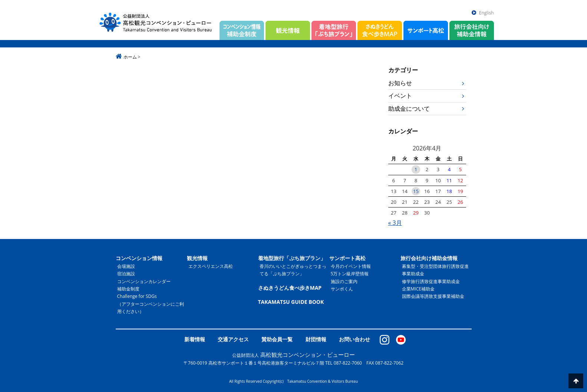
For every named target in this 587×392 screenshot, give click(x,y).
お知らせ (400, 83)
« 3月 (395, 223)
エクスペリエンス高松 (211, 266)
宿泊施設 (126, 274)
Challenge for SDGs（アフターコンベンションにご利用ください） (151, 304)
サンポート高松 (347, 258)
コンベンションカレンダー (144, 281)
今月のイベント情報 (351, 266)
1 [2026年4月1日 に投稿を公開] (416, 169)
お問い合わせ (354, 339)
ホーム (130, 57)
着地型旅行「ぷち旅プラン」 (292, 258)
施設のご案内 (344, 281)
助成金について (409, 109)
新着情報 (195, 339)
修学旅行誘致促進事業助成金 (431, 281)
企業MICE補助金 (418, 289)
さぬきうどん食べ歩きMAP (290, 288)
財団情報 (316, 339)
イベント (400, 96)
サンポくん (342, 289)
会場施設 (126, 266)
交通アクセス (233, 339)
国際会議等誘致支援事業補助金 (433, 296)
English (487, 13)
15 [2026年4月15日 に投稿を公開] (416, 191)
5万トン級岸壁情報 (350, 274)
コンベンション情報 (139, 258)
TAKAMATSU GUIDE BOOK (291, 302)
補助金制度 (128, 289)
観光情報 (197, 258)
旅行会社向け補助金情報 (429, 258)
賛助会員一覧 (277, 339)
